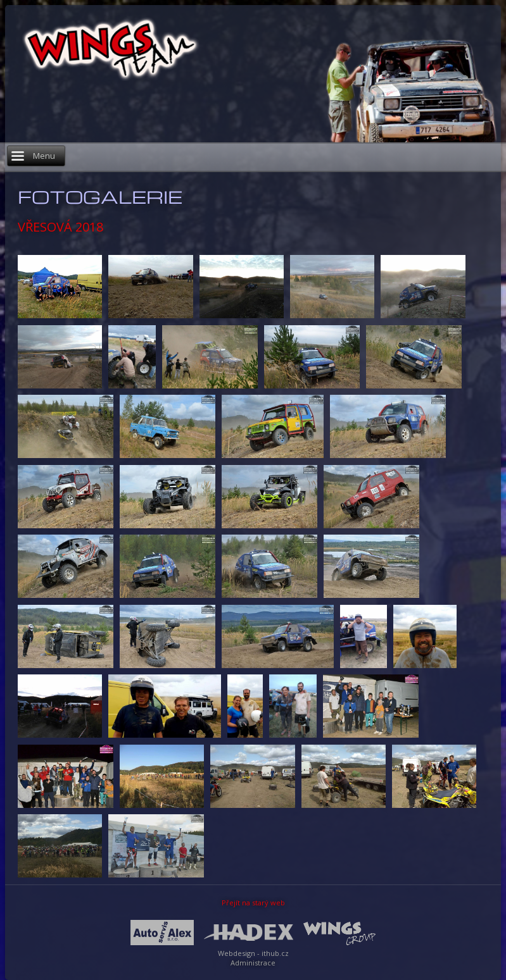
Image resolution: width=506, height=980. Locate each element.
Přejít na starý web (253, 902)
